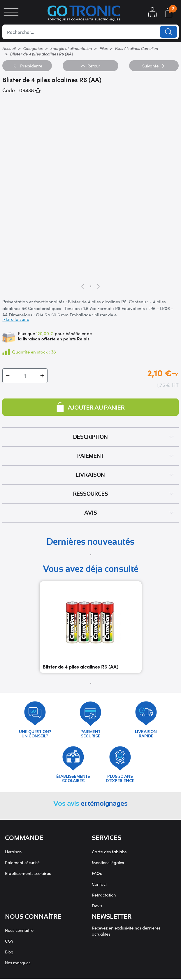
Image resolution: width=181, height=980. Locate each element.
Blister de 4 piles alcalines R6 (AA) (80, 666)
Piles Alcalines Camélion (136, 48)
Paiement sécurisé (22, 863)
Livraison (13, 853)
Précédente (27, 66)
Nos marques (18, 964)
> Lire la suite (16, 319)
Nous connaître (19, 931)
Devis (97, 907)
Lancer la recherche (168, 32)
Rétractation (104, 896)
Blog (9, 953)
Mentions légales (108, 863)
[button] (8, 376)
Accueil (9, 48)
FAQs (97, 874)
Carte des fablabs (109, 853)
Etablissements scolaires (28, 874)
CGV (9, 942)
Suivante (154, 66)
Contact (99, 885)
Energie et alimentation (71, 48)
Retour (90, 66)
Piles (103, 48)
